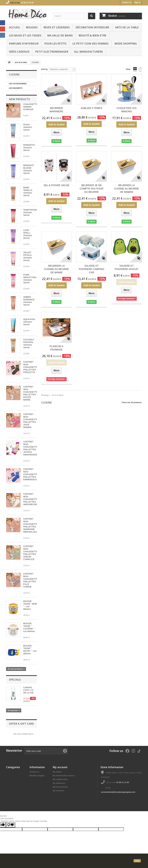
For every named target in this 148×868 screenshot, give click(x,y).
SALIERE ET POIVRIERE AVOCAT (127, 268)
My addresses (59, 783)
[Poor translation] (11, 825)
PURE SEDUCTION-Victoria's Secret (30, 279)
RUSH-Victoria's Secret (28, 127)
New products (19, 99)
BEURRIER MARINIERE (57, 110)
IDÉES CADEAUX (19, 52)
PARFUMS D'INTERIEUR (24, 44)
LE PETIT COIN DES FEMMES (90, 44)
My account (60, 767)
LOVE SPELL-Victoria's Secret (28, 234)
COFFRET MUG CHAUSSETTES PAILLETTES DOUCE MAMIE (31, 393)
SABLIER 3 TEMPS (92, 108)
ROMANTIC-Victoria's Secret (29, 147)
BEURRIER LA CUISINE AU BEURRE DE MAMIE (57, 269)
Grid (135, 70)
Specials (15, 680)
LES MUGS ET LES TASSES (25, 35)
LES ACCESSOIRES (18, 84)
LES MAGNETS (16, 88)
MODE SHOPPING (126, 44)
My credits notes (60, 779)
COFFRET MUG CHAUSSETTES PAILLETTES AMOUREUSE (31, 499)
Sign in (137, 2)
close (137, 861)
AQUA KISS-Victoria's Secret (29, 322)
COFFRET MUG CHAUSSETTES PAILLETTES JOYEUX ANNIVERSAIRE (31, 448)
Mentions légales (37, 776)
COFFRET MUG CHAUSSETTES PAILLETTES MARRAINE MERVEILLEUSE (32, 525)
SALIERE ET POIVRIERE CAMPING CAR (92, 269)
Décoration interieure (92, 27)
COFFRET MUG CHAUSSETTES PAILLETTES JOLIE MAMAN (31, 421)
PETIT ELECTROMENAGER (52, 52)
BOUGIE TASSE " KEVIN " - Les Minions (30, 650)
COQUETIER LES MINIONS (127, 110)
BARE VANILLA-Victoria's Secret (28, 191)
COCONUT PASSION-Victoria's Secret (29, 343)
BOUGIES (32, 27)
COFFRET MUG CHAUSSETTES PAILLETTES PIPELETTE (31, 367)
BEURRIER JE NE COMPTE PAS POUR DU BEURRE (91, 189)
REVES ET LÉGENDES (57, 27)
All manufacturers (88, 52)
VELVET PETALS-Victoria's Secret (28, 256)
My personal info (60, 787)
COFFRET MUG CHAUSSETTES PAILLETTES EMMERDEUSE (31, 474)
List (140, 70)
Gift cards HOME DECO (23, 734)
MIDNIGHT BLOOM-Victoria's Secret (29, 169)
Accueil (15, 27)
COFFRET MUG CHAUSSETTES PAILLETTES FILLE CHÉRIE (31, 580)
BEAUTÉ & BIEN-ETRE (92, 35)
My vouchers (58, 791)
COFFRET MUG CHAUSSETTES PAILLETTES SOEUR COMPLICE (31, 553)
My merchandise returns (64, 776)
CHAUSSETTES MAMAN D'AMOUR (31, 107)
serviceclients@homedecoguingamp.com (118, 792)
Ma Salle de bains (60, 35)
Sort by (44, 69)
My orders (57, 772)
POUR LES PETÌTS (55, 44)
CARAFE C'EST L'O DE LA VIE (28, 690)
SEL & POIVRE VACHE (56, 185)
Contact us (127, 2)
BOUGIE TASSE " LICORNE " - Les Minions (29, 627)
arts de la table (127, 27)
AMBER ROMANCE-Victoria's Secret (29, 301)
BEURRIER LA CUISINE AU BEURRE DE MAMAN (127, 189)
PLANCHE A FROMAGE (56, 348)
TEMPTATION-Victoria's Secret (30, 212)
